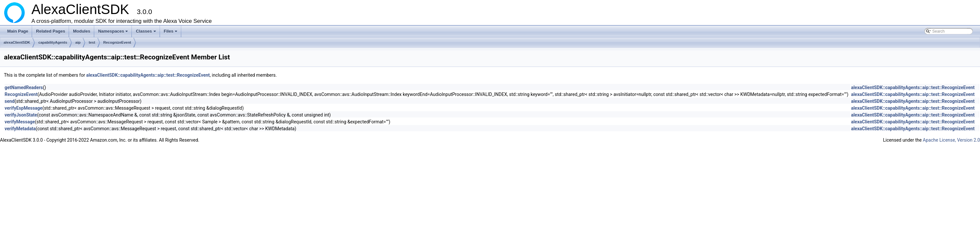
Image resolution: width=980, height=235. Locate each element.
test (92, 42)
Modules (82, 31)
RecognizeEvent (117, 42)
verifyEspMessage (24, 108)
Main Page (18, 31)
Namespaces (114, 33)
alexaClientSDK (17, 42)
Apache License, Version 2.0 (951, 140)
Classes (146, 33)
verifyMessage (20, 122)
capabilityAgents (53, 42)
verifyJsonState (21, 115)
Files (171, 33)
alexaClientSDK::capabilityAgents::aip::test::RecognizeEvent (148, 75)
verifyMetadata (20, 129)
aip (78, 42)
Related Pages (51, 31)
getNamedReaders (24, 87)
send (9, 101)
